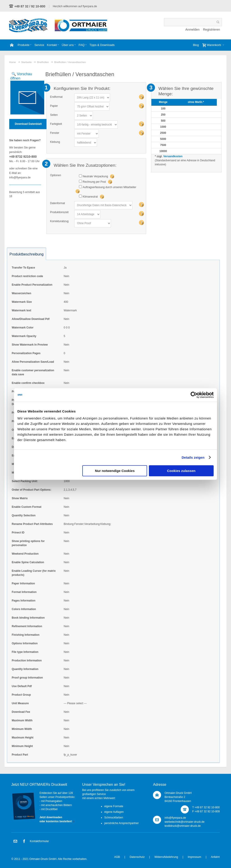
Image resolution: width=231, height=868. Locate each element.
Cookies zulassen (181, 471)
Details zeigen (193, 457)
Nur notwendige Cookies (115, 471)
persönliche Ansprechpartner (121, 823)
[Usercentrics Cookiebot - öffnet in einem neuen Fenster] (194, 395)
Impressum (194, 857)
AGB (117, 857)
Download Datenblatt (28, 124)
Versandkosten (173, 156)
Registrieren (211, 30)
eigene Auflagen (114, 812)
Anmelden (193, 30)
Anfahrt (215, 857)
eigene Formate (114, 806)
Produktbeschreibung (27, 254)
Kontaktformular (39, 841)
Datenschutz (137, 857)
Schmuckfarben (114, 818)
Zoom (25, 93)
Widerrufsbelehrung (166, 857)
